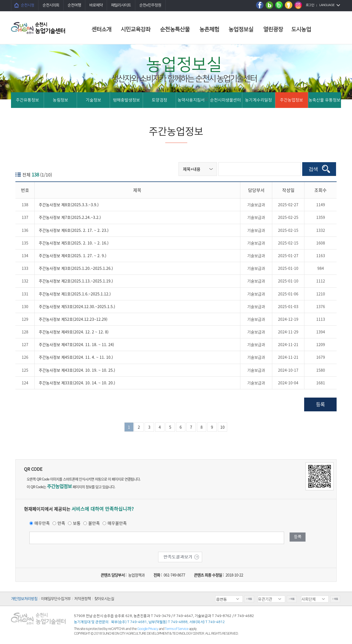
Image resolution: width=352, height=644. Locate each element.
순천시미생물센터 (226, 100)
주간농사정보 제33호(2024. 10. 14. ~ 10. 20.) (77, 383)
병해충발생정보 (127, 100)
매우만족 (42, 523)
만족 (61, 523)
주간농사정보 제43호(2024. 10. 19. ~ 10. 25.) (77, 370)
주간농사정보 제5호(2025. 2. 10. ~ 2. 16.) (74, 243)
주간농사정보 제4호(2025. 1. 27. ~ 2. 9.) (73, 256)
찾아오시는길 (104, 599)
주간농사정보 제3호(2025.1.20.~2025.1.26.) (76, 268)
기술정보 (94, 100)
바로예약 (96, 5)
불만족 (94, 523)
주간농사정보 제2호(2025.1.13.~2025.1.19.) (76, 281)
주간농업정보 (291, 100)
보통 (77, 523)
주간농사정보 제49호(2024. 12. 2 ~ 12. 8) (74, 332)
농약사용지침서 (193, 100)
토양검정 (159, 100)
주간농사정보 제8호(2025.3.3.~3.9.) (69, 205)
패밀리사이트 (121, 5)
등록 (320, 404)
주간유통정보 (28, 100)
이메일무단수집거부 (56, 599)
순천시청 (28, 5)
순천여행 (74, 5)
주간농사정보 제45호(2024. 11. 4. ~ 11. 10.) (76, 357)
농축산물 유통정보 (324, 100)
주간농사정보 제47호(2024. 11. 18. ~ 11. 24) (76, 344)
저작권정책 (82, 599)
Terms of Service (177, 629)
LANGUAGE (327, 5)
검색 (313, 169)
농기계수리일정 (258, 100)
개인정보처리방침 (24, 599)
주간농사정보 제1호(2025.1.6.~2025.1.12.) (75, 294)
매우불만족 (117, 523)
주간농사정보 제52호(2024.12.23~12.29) (73, 319)
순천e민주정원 (150, 5)
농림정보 (61, 100)
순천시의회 (51, 5)
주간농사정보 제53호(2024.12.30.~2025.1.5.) (77, 306)
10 (222, 427)
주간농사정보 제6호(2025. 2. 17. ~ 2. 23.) (74, 230)
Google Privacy (148, 629)
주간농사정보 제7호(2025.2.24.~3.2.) (70, 217)
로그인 (310, 5)
